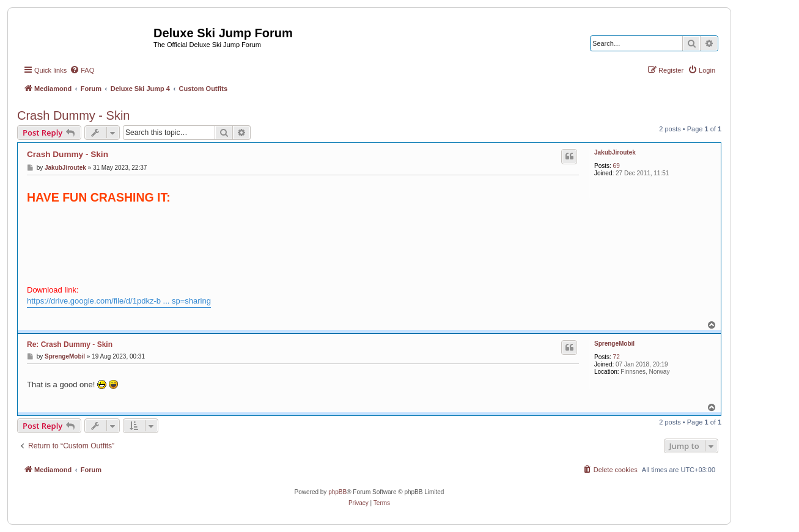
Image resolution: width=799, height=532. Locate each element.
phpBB (337, 492)
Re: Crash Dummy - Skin (70, 344)
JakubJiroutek (615, 152)
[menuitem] (82, 70)
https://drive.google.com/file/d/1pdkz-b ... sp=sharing (119, 301)
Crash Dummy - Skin (73, 115)
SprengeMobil (614, 344)
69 (617, 166)
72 (617, 357)
